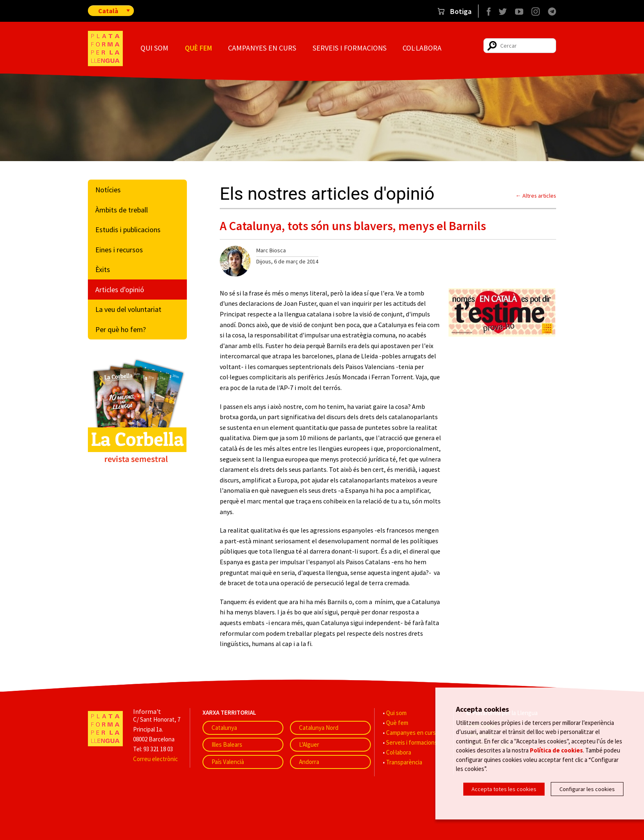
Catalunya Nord (319, 728)
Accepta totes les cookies (504, 789)
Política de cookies (556, 751)
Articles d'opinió (120, 290)
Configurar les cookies (587, 789)
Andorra (309, 762)
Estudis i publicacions (128, 230)
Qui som (154, 48)
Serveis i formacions (350, 48)
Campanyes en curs (262, 48)
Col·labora (422, 48)
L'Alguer (309, 744)
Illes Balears (227, 744)
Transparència (404, 762)
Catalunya (224, 728)
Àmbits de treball (122, 210)
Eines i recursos (119, 250)
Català (108, 11)
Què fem (198, 48)
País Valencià (228, 762)
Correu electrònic (155, 759)
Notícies (108, 190)
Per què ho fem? (121, 329)
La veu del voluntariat (128, 309)
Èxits (103, 269)
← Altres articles (536, 196)
